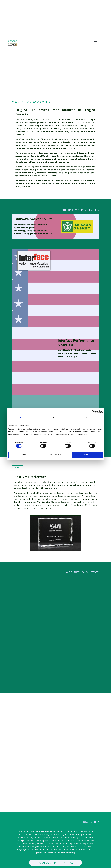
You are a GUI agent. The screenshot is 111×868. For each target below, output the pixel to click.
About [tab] (88, 418)
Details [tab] (55, 418)
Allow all (87, 455)
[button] (96, 41)
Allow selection (55, 455)
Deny (24, 455)
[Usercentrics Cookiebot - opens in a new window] (93, 412)
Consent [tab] (23, 418)
